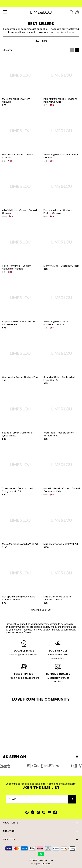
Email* (12, 799)
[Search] (71, 12)
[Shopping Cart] (77, 12)
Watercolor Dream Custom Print (20, 377)
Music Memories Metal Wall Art (61, 544)
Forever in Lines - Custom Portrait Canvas (58, 212)
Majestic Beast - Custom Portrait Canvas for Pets (62, 490)
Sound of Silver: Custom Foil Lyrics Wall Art (18, 434)
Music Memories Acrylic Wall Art (20, 544)
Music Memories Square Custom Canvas (57, 598)
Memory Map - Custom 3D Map (61, 266)
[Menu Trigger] (5, 12)
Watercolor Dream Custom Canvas (18, 156)
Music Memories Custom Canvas (16, 100)
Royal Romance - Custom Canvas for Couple (17, 267)
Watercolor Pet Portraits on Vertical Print (59, 434)
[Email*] (37, 799)
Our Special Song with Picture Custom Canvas (19, 598)
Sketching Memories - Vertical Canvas (61, 156)
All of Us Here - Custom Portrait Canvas (20, 212)
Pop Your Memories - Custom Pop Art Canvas (60, 100)
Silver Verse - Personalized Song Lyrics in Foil (18, 490)
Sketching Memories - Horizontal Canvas (56, 323)
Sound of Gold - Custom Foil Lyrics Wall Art (59, 379)
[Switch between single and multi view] (75, 50)
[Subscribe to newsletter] (72, 799)
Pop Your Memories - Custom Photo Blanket (19, 323)
